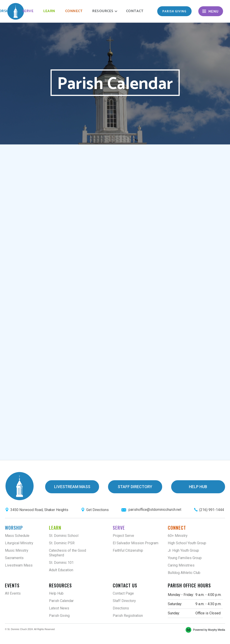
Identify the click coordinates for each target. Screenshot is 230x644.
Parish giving (174, 12)
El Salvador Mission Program (136, 543)
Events (12, 585)
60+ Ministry (178, 536)
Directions (121, 608)
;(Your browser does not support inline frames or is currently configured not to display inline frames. (115, 302)
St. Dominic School (64, 536)
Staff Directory (124, 601)
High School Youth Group (187, 543)
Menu (213, 12)
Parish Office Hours (189, 585)
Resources (60, 585)
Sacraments (14, 558)
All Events (13, 593)
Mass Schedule (17, 536)
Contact (135, 11)
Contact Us (125, 585)
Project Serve (123, 536)
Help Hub (56, 593)
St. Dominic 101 (61, 563)
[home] (16, 11)
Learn (49, 11)
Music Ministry (17, 550)
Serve (28, 11)
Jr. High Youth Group (183, 550)
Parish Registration (128, 616)
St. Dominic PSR (62, 543)
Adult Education (61, 570)
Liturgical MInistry (19, 543)
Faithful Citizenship (128, 550)
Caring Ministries (181, 565)
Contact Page (123, 593)
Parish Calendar (61, 601)
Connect (74, 11)
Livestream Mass (19, 565)
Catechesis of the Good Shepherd (67, 553)
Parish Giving (59, 616)
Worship (14, 528)
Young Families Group (185, 558)
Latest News (59, 608)
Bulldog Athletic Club (184, 573)
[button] (104, 11)
